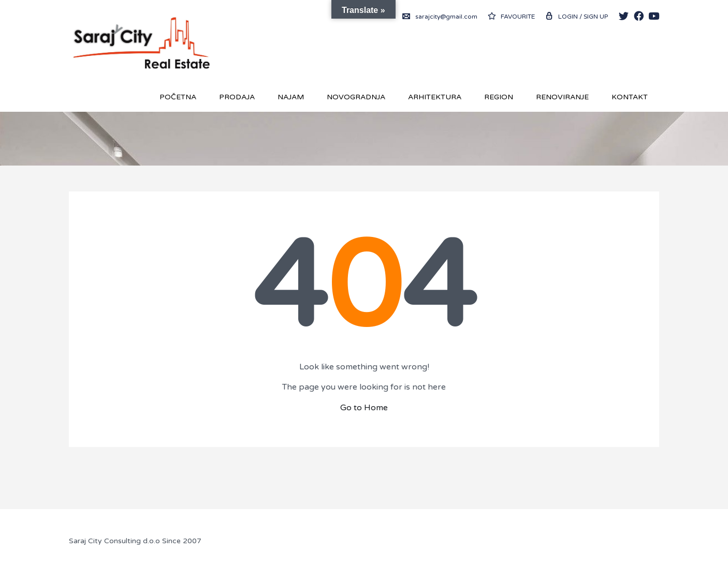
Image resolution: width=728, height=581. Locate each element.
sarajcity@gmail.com (440, 17)
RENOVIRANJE (562, 97)
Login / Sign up (577, 17)
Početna (178, 97)
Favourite (511, 17)
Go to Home (364, 408)
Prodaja (237, 97)
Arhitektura (435, 97)
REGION (499, 97)
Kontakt (630, 97)
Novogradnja (356, 97)
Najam (291, 97)
